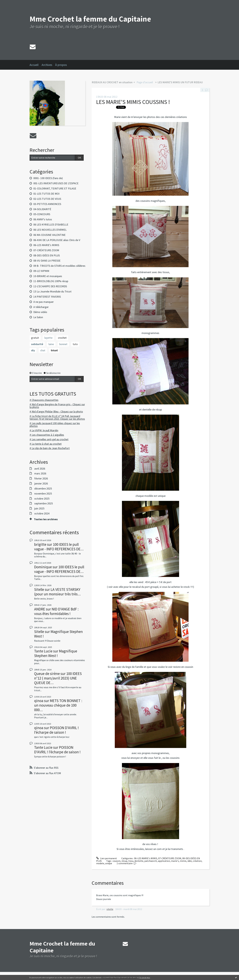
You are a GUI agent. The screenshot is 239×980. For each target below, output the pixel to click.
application (164, 861)
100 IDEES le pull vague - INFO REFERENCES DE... (59, 547)
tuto (75, 344)
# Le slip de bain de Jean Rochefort (50, 448)
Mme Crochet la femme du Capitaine (90, 19)
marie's (175, 861)
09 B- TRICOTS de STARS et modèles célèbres (59, 266)
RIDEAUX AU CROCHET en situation (112, 82)
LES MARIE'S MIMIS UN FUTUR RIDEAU (180, 82)
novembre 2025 (43, 494)
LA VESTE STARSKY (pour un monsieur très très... (57, 592)
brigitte (40, 544)
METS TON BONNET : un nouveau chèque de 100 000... (58, 705)
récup (124, 861)
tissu (131, 861)
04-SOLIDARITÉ (42, 209)
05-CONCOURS (42, 214)
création (197, 861)
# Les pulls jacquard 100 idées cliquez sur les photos (55, 425)
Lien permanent (107, 858)
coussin (117, 861)
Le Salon (38, 317)
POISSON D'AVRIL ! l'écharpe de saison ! (56, 730)
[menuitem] (36, 65)
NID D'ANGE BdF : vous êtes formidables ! (56, 611)
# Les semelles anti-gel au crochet (49, 439)
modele (100, 863)
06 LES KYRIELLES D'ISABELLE (51, 224)
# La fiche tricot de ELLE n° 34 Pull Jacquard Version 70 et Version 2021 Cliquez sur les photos (57, 417)
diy (33, 350)
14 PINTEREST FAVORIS (47, 297)
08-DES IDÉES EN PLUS (47, 255)
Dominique (43, 567)
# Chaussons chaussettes (44, 400)
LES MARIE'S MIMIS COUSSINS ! (133, 102)
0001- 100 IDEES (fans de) (48, 178)
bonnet (63, 344)
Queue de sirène (47, 674)
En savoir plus (145, 977)
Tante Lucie (43, 651)
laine (51, 344)
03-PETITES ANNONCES (47, 204)
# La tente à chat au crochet (46, 444)
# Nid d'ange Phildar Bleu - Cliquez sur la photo (56, 411)
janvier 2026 (41, 484)
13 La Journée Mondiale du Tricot (52, 291)
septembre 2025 (44, 503)
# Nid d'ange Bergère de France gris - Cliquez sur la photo (57, 406)
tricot (54, 350)
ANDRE (40, 609)
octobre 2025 (42, 499)
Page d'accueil (145, 82)
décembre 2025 (43, 489)
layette (48, 338)
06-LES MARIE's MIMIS (46, 245)
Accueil (34, 65)
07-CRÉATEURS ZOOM (46, 250)
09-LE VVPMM (41, 271)
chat (43, 350)
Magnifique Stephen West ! (58, 634)
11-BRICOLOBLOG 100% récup (51, 281)
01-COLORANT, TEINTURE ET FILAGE (55, 188)
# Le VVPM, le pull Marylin (44, 430)
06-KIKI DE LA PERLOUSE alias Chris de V (57, 240)
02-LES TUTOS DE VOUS (47, 199)
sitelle (110, 909)
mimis (183, 861)
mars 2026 (40, 473)
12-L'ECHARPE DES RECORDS (50, 286)
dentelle (139, 861)
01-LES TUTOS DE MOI (46, 194)
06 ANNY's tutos (43, 219)
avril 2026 (40, 469)
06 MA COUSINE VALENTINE (49, 235)
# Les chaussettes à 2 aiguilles (47, 435)
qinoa (39, 701)
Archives (47, 65)
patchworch (151, 861)
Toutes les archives (46, 519)
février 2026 (41, 479)
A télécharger (41, 307)
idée (190, 861)
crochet (62, 338)
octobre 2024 (42, 514)
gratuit (35, 338)
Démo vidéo (40, 312)
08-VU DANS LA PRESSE (47, 261)
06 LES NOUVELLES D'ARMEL (50, 230)
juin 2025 (39, 508)
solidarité (37, 344)
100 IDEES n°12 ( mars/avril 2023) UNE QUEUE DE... (58, 678)
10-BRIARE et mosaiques (48, 276)
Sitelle (39, 589)
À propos (61, 65)
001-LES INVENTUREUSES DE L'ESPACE (56, 183)
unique (109, 863)
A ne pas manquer (44, 302)
